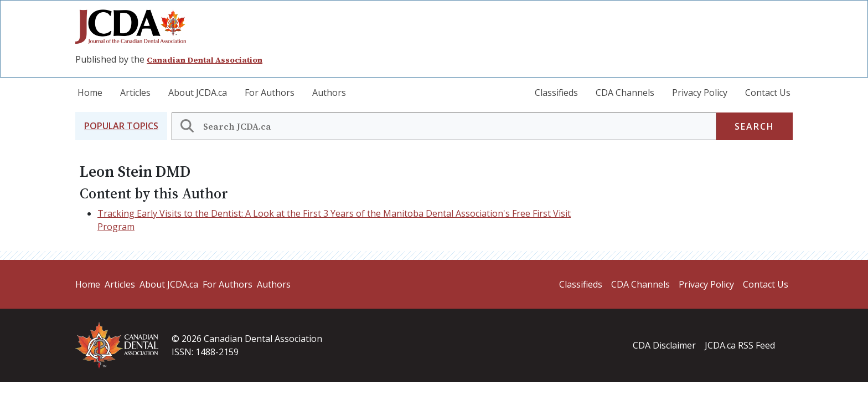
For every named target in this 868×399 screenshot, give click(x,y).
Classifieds (556, 93)
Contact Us (768, 93)
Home (90, 93)
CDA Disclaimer (664, 345)
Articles (135, 93)
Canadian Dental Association (205, 60)
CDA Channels (625, 93)
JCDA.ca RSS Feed (740, 345)
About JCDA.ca (198, 93)
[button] (121, 126)
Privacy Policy (700, 93)
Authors (329, 93)
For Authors (270, 93)
